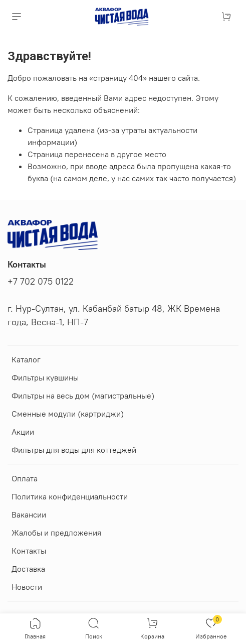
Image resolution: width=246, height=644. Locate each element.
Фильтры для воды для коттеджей (74, 450)
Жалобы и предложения (56, 533)
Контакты (29, 551)
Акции (23, 432)
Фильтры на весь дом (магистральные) (83, 396)
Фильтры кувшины (45, 377)
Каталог (26, 359)
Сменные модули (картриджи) (68, 414)
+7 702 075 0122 (41, 282)
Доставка (28, 569)
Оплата (25, 478)
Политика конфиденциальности (70, 496)
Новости (27, 587)
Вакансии (29, 514)
